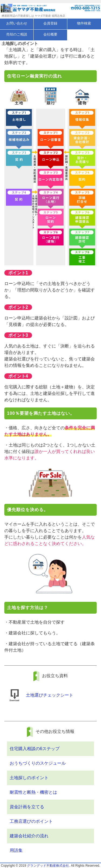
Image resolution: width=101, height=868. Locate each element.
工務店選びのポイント (31, 821)
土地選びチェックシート (50, 695)
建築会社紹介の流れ (29, 836)
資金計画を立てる (27, 807)
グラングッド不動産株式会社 (48, 866)
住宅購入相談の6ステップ (35, 749)
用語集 (16, 850)
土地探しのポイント (29, 778)
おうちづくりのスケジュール (38, 763)
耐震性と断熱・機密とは (33, 792)
